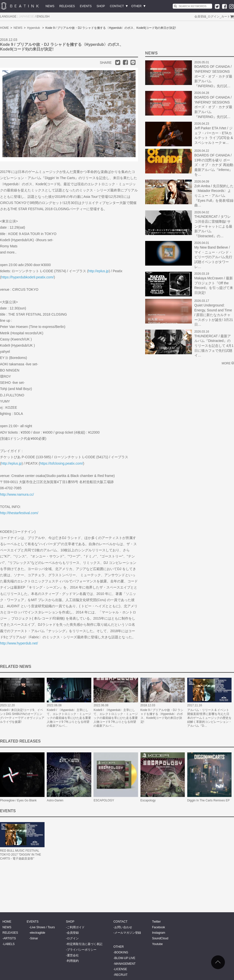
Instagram (159, 933)
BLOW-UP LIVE (125, 958)
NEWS (50, 6)
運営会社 (73, 955)
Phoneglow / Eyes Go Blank (18, 800)
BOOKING (121, 952)
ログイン (214, 17)
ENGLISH (43, 17)
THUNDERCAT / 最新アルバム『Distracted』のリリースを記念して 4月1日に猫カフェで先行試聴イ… (214, 346)
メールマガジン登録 (128, 933)
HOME (4, 28)
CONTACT (117, 6)
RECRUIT (121, 975)
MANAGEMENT (125, 964)
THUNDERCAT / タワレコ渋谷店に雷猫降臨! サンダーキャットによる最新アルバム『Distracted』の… (213, 226)
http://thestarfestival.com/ (19, 513)
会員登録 (200, 17)
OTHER (137, 6)
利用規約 (73, 961)
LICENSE (121, 969)
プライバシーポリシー (82, 950)
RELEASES (67, 6)
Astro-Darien (55, 800)
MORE (226, 363)
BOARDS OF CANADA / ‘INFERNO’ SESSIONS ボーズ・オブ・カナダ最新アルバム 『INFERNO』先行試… (213, 76)
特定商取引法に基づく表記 (85, 944)
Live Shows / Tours (42, 927)
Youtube (157, 944)
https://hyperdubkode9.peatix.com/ (28, 277)
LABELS (9, 944)
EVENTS (86, 6)
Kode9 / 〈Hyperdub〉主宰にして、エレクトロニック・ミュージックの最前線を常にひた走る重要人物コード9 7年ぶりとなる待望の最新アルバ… (69, 718)
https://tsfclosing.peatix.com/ (62, 463)
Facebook (159, 927)
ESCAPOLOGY (104, 800)
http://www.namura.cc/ (17, 494)
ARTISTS (10, 938)
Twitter (156, 922)
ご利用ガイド (76, 927)
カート (226, 17)
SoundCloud (160, 938)
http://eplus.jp (99, 271)
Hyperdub (33, 28)
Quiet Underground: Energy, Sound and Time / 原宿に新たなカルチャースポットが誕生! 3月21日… (214, 315)
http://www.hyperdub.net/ (19, 643)
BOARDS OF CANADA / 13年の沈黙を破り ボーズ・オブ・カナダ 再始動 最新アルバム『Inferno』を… (214, 165)
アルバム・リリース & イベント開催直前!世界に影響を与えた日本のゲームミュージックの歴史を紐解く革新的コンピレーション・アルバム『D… (209, 718)
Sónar (34, 938)
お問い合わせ (123, 927)
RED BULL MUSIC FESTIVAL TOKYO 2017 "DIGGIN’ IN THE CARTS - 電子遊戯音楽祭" (21, 855)
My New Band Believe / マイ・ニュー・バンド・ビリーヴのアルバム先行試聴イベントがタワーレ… (213, 257)
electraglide (38, 933)
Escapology (148, 800)
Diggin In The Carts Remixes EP (209, 800)
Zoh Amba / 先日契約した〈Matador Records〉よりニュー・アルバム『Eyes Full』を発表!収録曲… (214, 196)
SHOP (101, 6)
